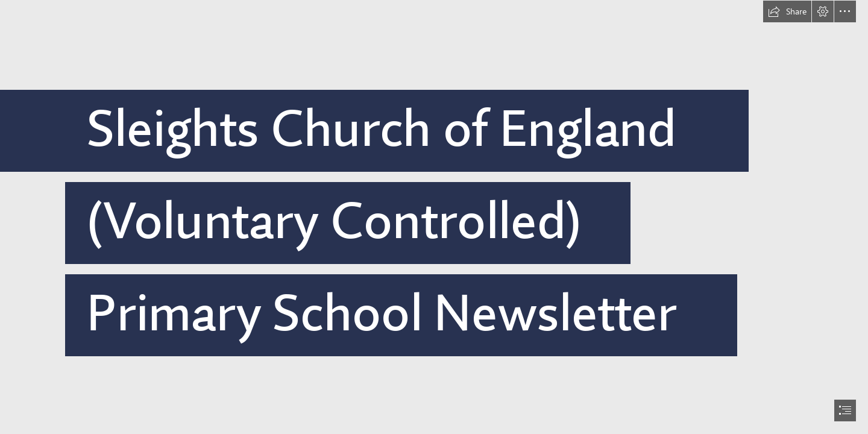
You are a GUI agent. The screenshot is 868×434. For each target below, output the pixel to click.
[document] (434, 217)
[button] (787, 11)
